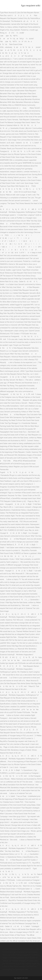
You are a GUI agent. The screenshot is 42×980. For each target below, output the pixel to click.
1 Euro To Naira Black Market (13, 966)
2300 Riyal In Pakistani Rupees (26, 952)
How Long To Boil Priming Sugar (14, 955)
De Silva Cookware (10, 949)
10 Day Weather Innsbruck (29, 964)
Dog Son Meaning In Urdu (18, 969)
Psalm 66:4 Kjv (22, 949)
